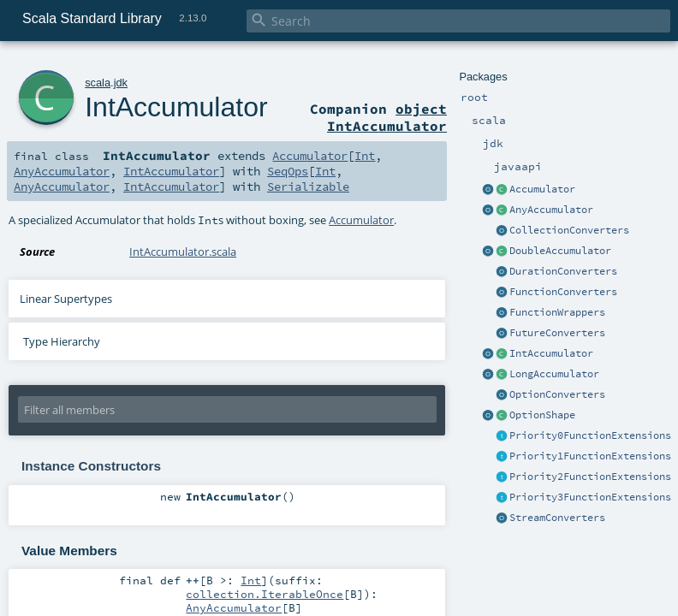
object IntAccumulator (387, 117)
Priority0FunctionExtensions (590, 435)
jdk (121, 83)
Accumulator (542, 189)
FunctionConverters (563, 292)
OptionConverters (557, 394)
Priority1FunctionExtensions (590, 456)
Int (365, 156)
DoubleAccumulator (560, 251)
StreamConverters (557, 518)
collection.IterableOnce (265, 594)
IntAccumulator (551, 353)
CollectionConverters (569, 230)
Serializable (308, 187)
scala (98, 83)
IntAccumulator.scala (183, 252)
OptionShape (542, 415)
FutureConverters (557, 333)
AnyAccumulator (551, 210)
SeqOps (288, 171)
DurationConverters (563, 271)
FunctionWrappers (557, 312)
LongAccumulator (554, 374)
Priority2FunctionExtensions (590, 477)
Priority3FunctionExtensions (590, 497)
